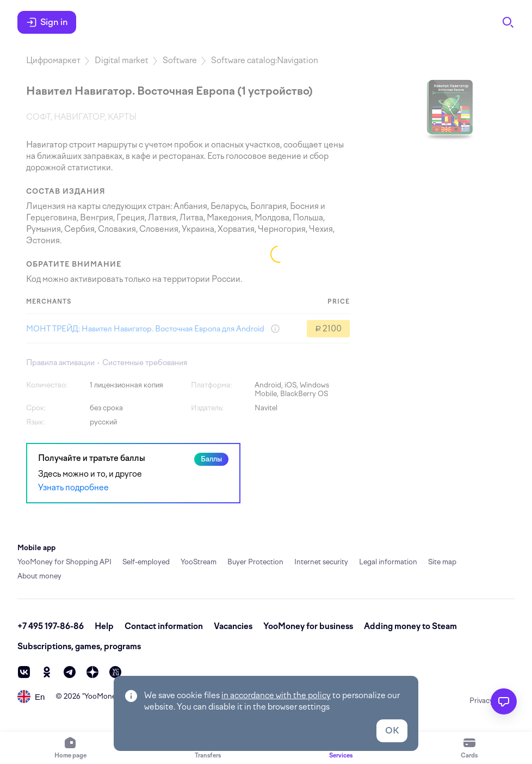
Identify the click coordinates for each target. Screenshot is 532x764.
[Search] (508, 22)
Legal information (388, 562)
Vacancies (233, 626)
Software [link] (180, 60)
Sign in (47, 22)
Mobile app (36, 548)
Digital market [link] (122, 60)
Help (104, 626)
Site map (442, 562)
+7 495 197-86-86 (51, 626)
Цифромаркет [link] (53, 60)
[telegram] (70, 672)
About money (39, 576)
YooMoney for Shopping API (64, 562)
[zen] (92, 672)
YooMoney (102, 696)
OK (392, 731)
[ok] (47, 672)
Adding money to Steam (410, 626)
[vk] (24, 672)
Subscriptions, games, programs (79, 646)
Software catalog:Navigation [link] (265, 60)
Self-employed (146, 562)
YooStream (199, 562)
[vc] (115, 672)
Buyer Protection (255, 562)
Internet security (321, 562)
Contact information (164, 626)
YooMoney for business (308, 626)
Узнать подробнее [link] (73, 488)
